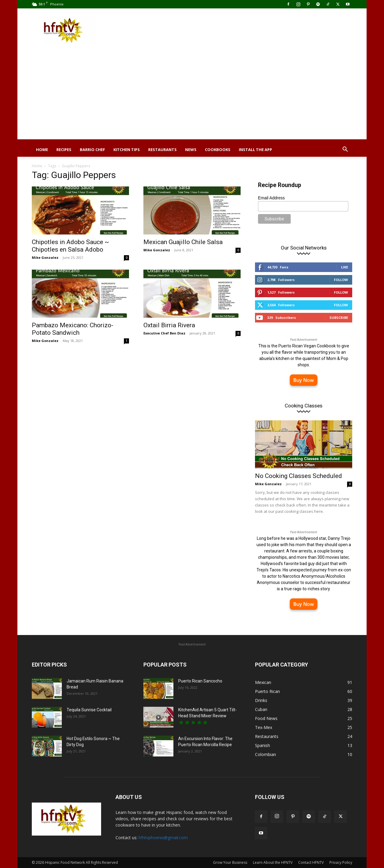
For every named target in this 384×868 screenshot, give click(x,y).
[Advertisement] (192, 97)
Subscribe (339, 318)
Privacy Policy (341, 862)
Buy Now (304, 380)
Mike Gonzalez (45, 257)
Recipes (64, 150)
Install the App (255, 150)
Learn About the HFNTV (273, 862)
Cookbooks (218, 150)
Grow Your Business (230, 862)
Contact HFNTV (311, 862)
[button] (345, 150)
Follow (341, 280)
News (191, 150)
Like (345, 267)
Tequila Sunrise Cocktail (89, 710)
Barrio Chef (92, 150)
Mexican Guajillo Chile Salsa (183, 242)
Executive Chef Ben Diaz (164, 333)
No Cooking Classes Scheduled (298, 476)
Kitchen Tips (127, 150)
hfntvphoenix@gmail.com (163, 838)
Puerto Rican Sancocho (200, 681)
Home (42, 150)
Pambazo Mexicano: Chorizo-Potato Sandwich (73, 329)
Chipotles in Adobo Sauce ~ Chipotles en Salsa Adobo (70, 246)
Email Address (271, 198)
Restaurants (162, 150)
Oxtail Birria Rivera (169, 325)
